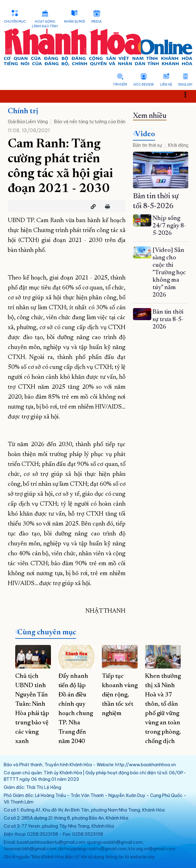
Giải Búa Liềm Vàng (28, 122)
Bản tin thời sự (147, 145)
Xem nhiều (150, 116)
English (185, 85)
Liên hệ (166, 85)
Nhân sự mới (75, 22)
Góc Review (144, 85)
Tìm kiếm (120, 85)
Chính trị (23, 111)
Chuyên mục (15, 22)
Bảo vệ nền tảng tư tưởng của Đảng (91, 122)
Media (96, 22)
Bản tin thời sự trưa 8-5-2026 (168, 320)
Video (145, 134)
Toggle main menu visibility (189, 94)
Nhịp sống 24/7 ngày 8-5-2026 (169, 226)
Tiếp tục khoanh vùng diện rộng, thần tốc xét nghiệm (120, 695)
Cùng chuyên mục (47, 633)
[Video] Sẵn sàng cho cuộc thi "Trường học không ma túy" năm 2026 (169, 273)
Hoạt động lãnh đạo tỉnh (45, 24)
